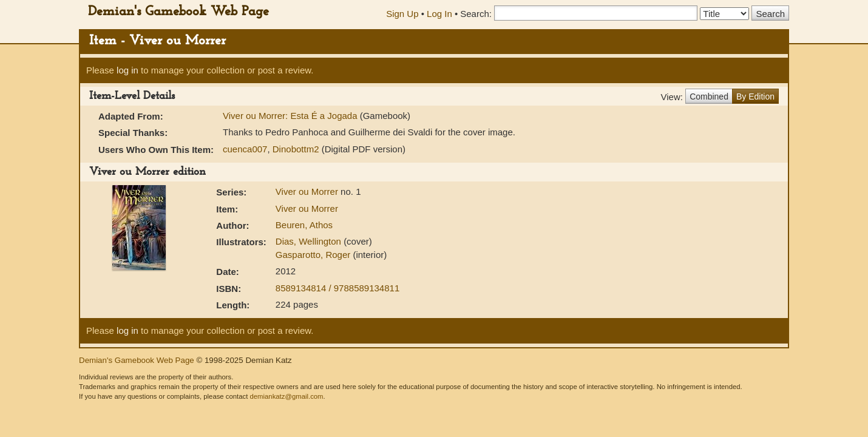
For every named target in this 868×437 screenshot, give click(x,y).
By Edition (755, 97)
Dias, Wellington (310, 241)
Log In (439, 14)
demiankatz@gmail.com (286, 396)
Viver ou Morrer (308, 191)
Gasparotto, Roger (314, 255)
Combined (709, 97)
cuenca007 (245, 149)
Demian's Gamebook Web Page (178, 12)
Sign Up (402, 14)
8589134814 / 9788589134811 (337, 288)
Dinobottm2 (296, 149)
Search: (476, 14)
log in (127, 70)
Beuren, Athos (304, 225)
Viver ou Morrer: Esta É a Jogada (291, 116)
